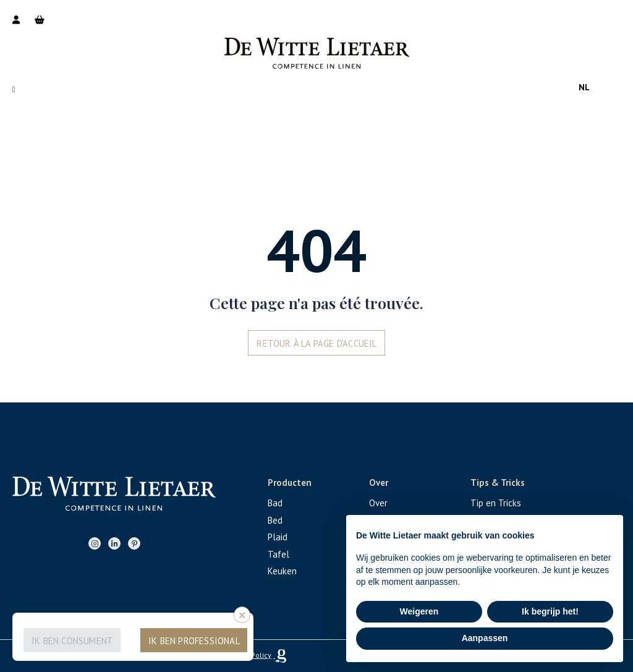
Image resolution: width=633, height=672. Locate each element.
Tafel (278, 554)
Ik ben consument (72, 641)
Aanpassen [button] (485, 638)
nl (584, 87)
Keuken (282, 571)
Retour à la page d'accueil (316, 343)
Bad (275, 503)
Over (378, 503)
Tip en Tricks (496, 503)
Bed (275, 520)
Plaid (278, 537)
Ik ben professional (194, 641)
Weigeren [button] (419, 611)
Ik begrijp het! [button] (550, 611)
